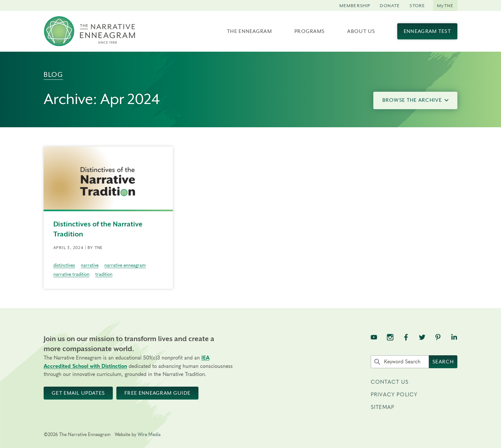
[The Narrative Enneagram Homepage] (90, 31)
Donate (390, 5)
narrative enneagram (125, 266)
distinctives (64, 266)
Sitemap (383, 407)
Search (443, 362)
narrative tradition (71, 275)
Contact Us (390, 382)
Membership (355, 5)
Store (417, 5)
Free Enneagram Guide (157, 393)
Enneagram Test (427, 31)
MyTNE (445, 5)
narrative (90, 266)
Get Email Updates (78, 393)
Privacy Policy (394, 395)
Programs (309, 31)
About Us (361, 31)
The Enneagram (249, 31)
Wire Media (149, 435)
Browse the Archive (416, 100)
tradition (104, 275)
